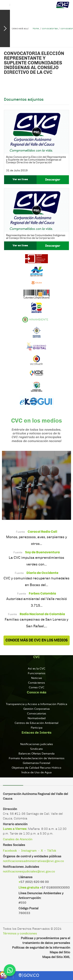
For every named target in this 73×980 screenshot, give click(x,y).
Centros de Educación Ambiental (36, 723)
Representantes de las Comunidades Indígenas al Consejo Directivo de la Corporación (36, 237)
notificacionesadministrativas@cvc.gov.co (33, 861)
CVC (37, 657)
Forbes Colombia (42, 593)
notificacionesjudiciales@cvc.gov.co (29, 871)
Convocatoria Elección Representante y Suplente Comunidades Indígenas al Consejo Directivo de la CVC (34, 63)
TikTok (52, 851)
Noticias (37, 678)
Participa (37, 728)
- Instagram (28, 851)
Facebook (10, 851)
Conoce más (37, 692)
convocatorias (50, 28)
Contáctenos (36, 683)
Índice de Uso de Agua (36, 772)
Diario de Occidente (42, 573)
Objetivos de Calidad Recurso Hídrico (36, 768)
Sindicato (36, 749)
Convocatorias (37, 714)
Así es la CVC (37, 669)
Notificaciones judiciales (37, 744)
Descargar (53, 180)
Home (36, 28)
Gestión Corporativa (36, 709)
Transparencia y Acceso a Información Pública (36, 704)
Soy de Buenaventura (42, 552)
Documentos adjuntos (24, 100)
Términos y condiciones (20, 933)
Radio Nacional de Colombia (42, 614)
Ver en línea (20, 179)
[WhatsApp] (10, 970)
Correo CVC (37, 687)
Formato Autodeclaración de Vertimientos (37, 758)
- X (40, 851)
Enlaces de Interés (36, 733)
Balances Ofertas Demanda (36, 754)
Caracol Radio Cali (42, 532)
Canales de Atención (18, 839)
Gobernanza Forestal (36, 763)
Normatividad (37, 718)
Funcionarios (37, 673)
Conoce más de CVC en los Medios (36, 640)
